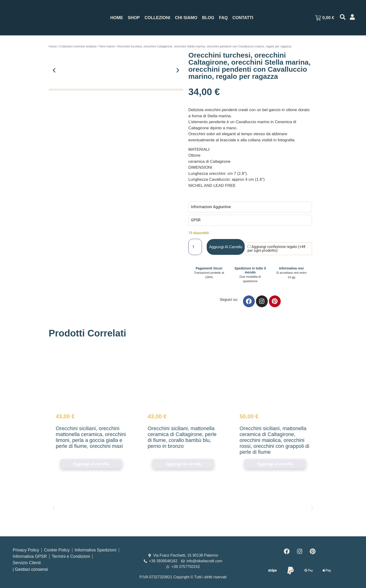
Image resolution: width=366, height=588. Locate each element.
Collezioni (157, 18)
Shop (134, 18)
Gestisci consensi (31, 569)
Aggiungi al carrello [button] (91, 464)
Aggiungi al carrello (226, 247)
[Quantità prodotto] (195, 247)
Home (117, 18)
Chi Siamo (186, 18)
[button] (54, 70)
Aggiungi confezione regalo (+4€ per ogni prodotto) (277, 249)
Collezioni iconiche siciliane (78, 46)
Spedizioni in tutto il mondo (250, 270)
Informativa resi (291, 268)
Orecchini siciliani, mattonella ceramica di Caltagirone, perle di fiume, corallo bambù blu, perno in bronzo (182, 437)
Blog (208, 18)
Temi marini (107, 46)
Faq (223, 18)
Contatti (243, 18)
